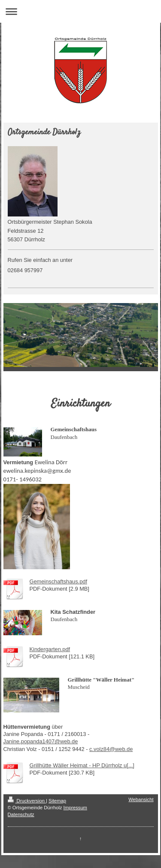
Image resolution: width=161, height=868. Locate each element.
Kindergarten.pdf (50, 649)
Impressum (75, 808)
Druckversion (27, 801)
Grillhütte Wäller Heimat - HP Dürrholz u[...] (82, 765)
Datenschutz (21, 814)
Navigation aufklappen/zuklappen (80, 11)
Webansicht (141, 799)
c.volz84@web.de (111, 749)
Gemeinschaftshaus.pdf (58, 581)
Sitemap (57, 801)
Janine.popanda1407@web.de (41, 741)
